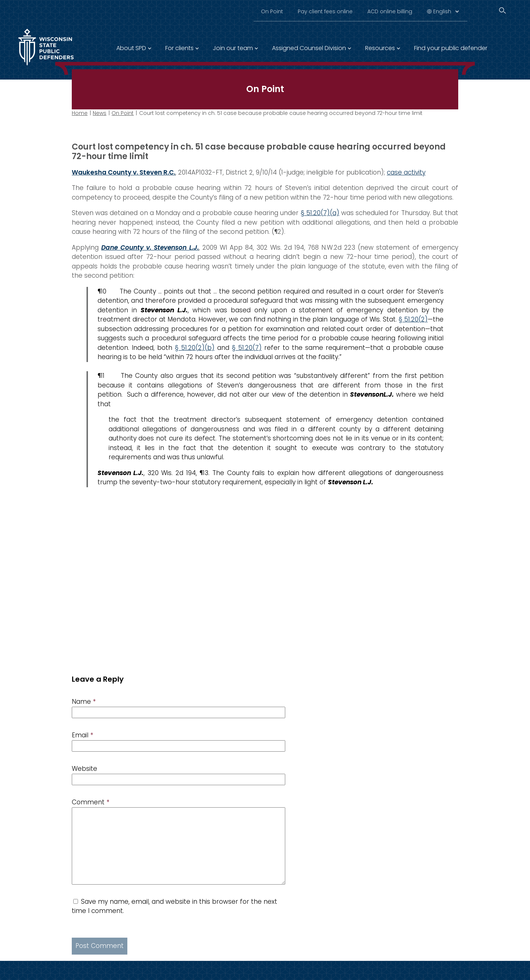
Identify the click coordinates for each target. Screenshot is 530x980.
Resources (380, 48)
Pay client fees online (325, 11)
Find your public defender (451, 48)
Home (80, 113)
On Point (272, 11)
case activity (406, 172)
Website (84, 769)
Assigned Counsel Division (309, 48)
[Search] (502, 10)
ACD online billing (390, 11)
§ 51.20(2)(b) (195, 347)
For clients (179, 48)
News (100, 113)
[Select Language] (446, 11)
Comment (91, 802)
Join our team (233, 48)
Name (84, 702)
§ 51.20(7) (247, 347)
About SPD (131, 48)
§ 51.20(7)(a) (320, 213)
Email (82, 735)
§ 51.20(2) (413, 319)
